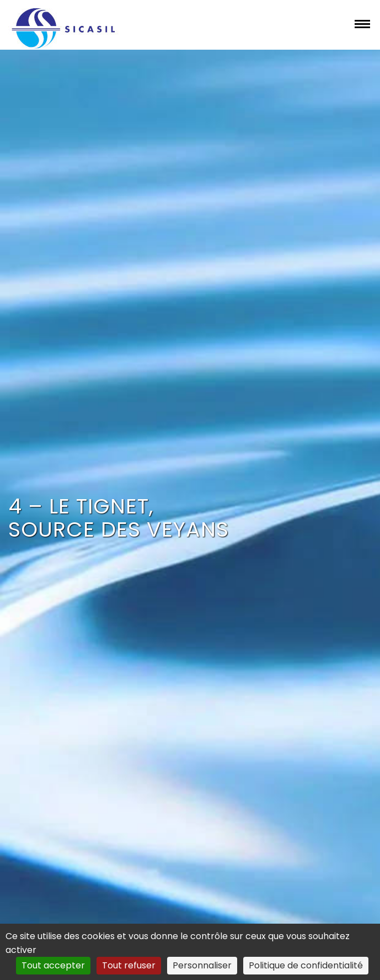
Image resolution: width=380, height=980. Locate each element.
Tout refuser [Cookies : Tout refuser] (129, 965)
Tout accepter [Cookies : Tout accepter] (53, 965)
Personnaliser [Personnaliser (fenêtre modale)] (202, 965)
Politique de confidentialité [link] (306, 965)
